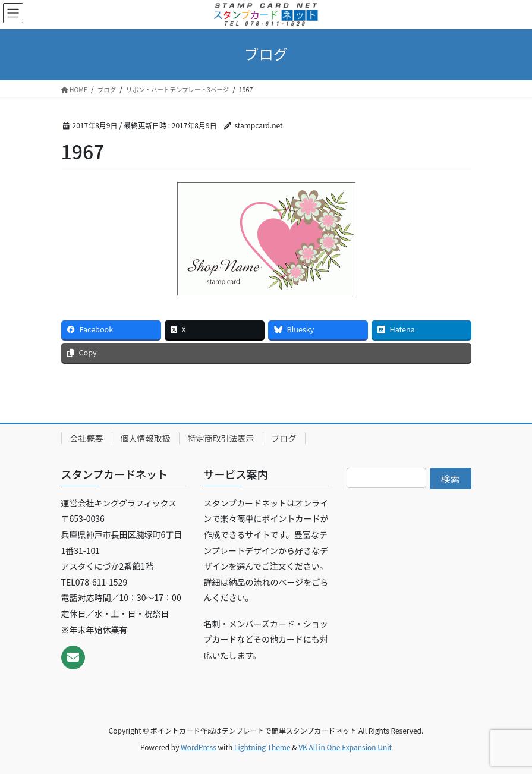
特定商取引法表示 (221, 438)
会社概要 (87, 438)
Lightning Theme (262, 747)
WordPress (199, 747)
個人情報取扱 (146, 438)
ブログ (284, 438)
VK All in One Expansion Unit (345, 747)
